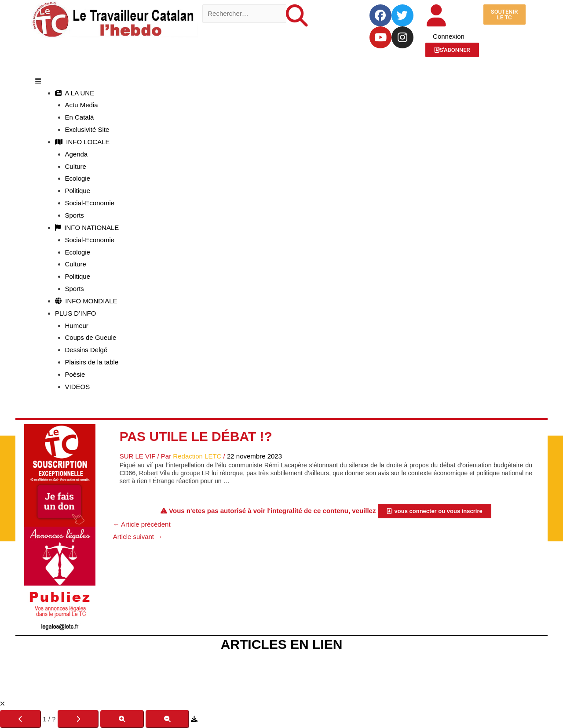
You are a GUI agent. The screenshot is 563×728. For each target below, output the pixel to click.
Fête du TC (228, 675)
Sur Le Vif (138, 456)
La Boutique (278, 675)
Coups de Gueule (91, 337)
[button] (281, 81)
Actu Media (82, 105)
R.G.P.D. (405, 675)
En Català (80, 117)
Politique (78, 191)
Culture (76, 166)
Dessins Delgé (86, 350)
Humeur (77, 326)
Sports (75, 215)
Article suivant (138, 537)
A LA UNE (75, 93)
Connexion (449, 36)
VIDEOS (78, 387)
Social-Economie (90, 203)
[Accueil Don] (60, 475)
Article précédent (142, 524)
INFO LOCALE (82, 142)
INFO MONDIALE (86, 301)
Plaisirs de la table (92, 362)
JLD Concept (310, 687)
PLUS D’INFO (75, 313)
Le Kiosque (327, 675)
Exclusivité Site (87, 129)
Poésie (75, 374)
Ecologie (78, 178)
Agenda (77, 154)
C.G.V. (368, 675)
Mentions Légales (171, 675)
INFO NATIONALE (87, 227)
